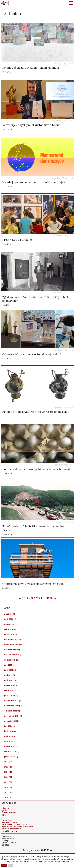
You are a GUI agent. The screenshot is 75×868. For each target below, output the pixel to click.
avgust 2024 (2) (11, 721)
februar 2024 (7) (12, 752)
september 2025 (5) (13, 655)
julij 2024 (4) (10, 726)
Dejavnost (6, 820)
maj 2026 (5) (10, 614)
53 (48, 598)
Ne (10, 866)
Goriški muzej (5, 3)
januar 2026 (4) (11, 634)
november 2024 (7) (13, 706)
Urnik (4, 810)
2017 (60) (8, 792)
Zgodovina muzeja (10, 822)
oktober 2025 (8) (12, 650)
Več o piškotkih (65, 859)
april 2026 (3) (10, 619)
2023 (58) (8, 762)
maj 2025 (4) (10, 675)
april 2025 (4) (10, 680)
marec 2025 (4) (11, 685)
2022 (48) (8, 767)
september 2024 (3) (13, 716)
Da (4, 866)
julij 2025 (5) (10, 665)
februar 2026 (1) (12, 629)
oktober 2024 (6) (12, 711)
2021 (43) (8, 772)
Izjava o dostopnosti (11, 829)
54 (52, 598)
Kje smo (6, 808)
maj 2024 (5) (10, 736)
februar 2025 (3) (12, 690)
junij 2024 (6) (10, 731)
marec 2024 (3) (11, 746)
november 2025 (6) (13, 645)
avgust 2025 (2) (11, 660)
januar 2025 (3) (11, 695)
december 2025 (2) (13, 639)
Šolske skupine (9, 812)
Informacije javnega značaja (15, 824)
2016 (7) (8, 797)
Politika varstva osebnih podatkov (18, 827)
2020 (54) (8, 777)
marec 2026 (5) (11, 624)
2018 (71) (8, 787)
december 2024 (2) (13, 701)
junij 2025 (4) (10, 670)
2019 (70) (8, 782)
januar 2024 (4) (11, 757)
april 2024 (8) (10, 741)
